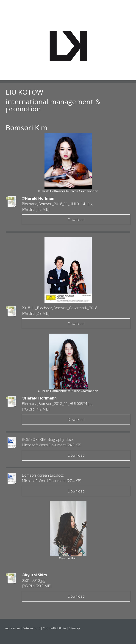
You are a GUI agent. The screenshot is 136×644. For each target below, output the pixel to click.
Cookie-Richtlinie (54, 628)
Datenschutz (31, 628)
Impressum (12, 628)
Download (76, 220)
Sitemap (74, 628)
